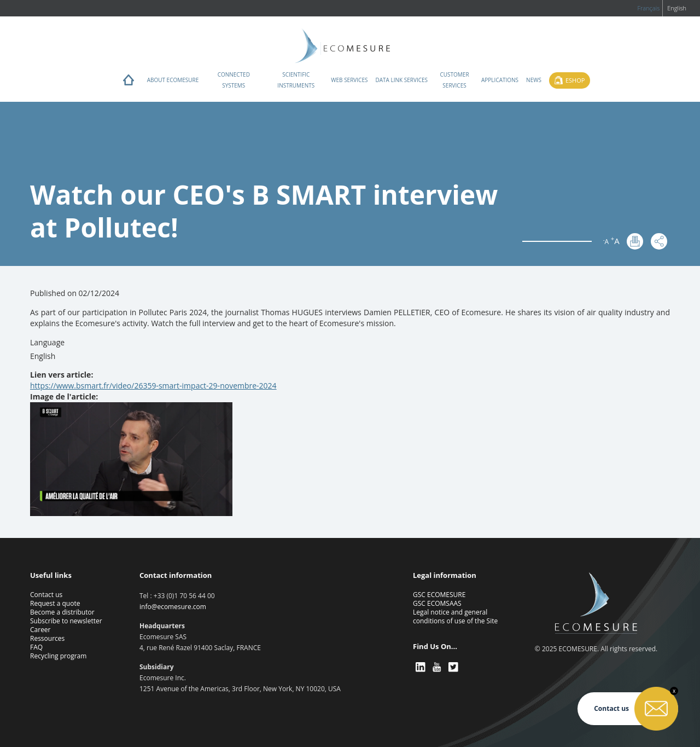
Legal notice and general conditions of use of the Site (455, 616)
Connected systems (234, 80)
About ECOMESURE (173, 80)
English (677, 8)
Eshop (575, 80)
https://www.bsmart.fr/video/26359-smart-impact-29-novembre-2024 (153, 386)
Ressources (47, 638)
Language (47, 342)
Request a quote (55, 603)
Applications (500, 80)
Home (129, 83)
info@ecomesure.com (173, 607)
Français (648, 8)
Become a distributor (62, 612)
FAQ (36, 647)
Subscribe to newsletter (66, 621)
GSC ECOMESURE (439, 595)
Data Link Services (401, 80)
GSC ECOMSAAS (437, 603)
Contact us (46, 595)
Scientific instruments (296, 80)
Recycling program (58, 656)
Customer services (454, 80)
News (534, 80)
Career (40, 630)
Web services (349, 80)
